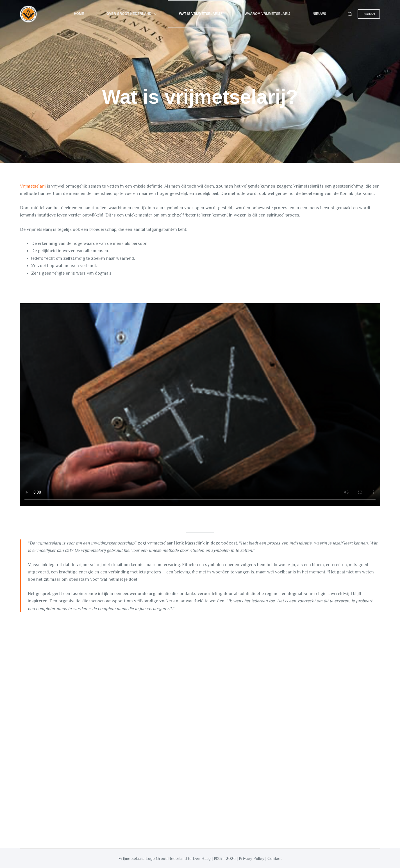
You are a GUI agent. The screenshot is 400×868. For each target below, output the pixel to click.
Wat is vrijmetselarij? (201, 14)
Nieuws (319, 14)
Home (79, 14)
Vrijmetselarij (33, 186)
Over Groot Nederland (133, 14)
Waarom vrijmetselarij (267, 14)
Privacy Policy (252, 858)
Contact (369, 14)
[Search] (350, 14)
